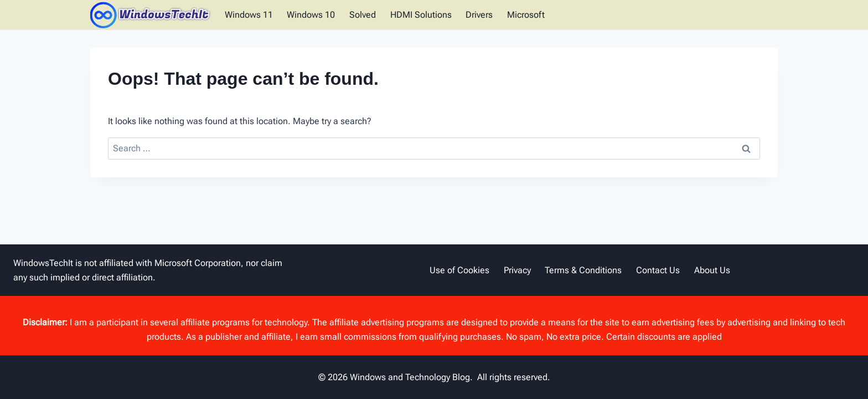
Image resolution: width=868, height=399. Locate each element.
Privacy (517, 270)
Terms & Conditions (583, 270)
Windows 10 (311, 15)
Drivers (479, 15)
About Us (712, 270)
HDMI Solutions (421, 15)
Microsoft (526, 15)
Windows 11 (249, 15)
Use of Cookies (459, 270)
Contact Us (658, 270)
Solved (363, 15)
